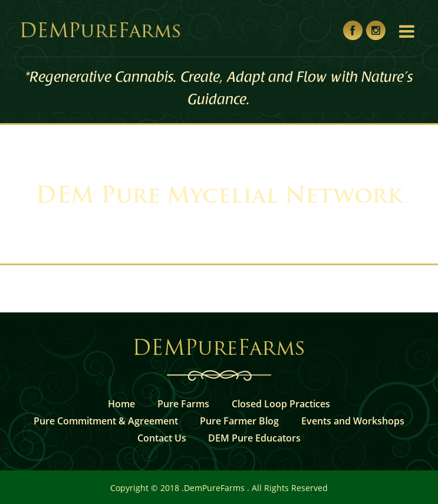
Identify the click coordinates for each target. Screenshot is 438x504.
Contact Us (162, 438)
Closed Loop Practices (281, 404)
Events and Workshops (353, 421)
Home (121, 404)
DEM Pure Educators (254, 438)
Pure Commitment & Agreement (106, 421)
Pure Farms (183, 404)
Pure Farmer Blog (239, 421)
